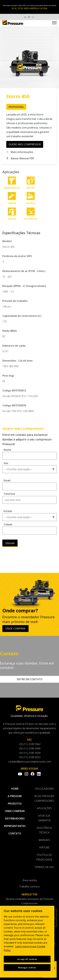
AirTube (44, 847)
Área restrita (30, 880)
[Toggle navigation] (54, 23)
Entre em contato (30, 679)
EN (25, 17)
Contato (15, 833)
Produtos (15, 804)
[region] (27, 942)
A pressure (15, 796)
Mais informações (22, 152)
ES (33, 17)
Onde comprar (15, 629)
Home (15, 789)
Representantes (15, 826)
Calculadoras (44, 789)
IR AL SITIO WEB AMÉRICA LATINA (29, 8)
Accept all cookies (27, 959)
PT (29, 17)
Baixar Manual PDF (22, 158)
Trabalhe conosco (29, 886)
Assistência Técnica (44, 830)
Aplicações (44, 808)
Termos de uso (44, 867)
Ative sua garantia (44, 818)
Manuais (44, 840)
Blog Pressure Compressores (44, 798)
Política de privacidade (44, 857)
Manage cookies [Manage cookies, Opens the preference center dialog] (27, 968)
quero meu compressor (25, 144)
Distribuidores (15, 819)
